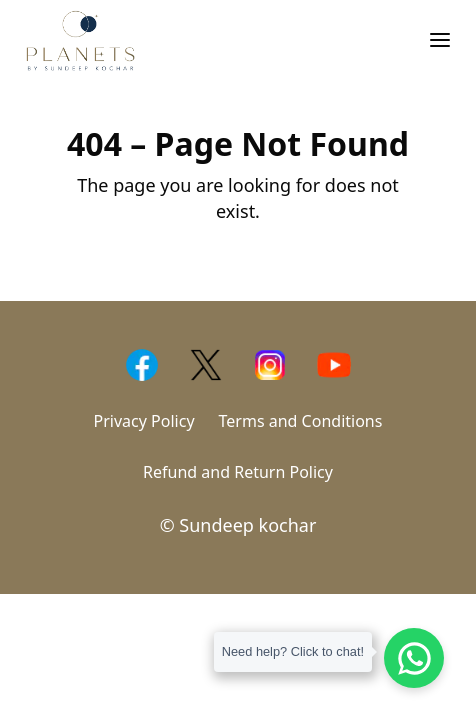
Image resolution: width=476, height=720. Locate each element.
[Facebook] (142, 365)
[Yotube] (334, 365)
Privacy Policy (144, 421)
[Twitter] (206, 365)
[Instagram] (270, 365)
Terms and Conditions (301, 421)
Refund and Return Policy (238, 472)
